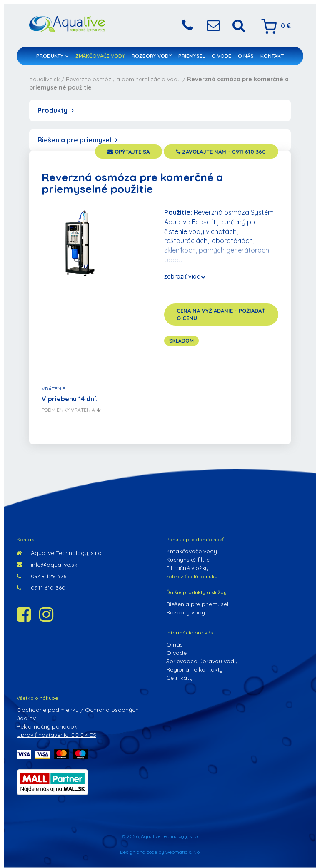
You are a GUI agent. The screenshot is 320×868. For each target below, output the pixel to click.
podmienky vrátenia (71, 410)
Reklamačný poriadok (47, 726)
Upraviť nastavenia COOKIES (56, 735)
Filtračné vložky (187, 568)
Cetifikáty (179, 678)
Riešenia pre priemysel (77, 140)
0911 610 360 (41, 588)
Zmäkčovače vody (100, 56)
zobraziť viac (185, 276)
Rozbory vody (152, 56)
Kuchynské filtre (188, 560)
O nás (246, 56)
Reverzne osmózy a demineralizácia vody (123, 79)
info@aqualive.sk (47, 565)
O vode (221, 56)
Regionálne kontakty (195, 669)
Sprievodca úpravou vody (202, 661)
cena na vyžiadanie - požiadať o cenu (221, 315)
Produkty (52, 56)
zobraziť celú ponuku (192, 576)
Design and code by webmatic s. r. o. (160, 852)
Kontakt (272, 56)
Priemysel (192, 56)
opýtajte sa (129, 152)
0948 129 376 (41, 576)
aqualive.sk (44, 79)
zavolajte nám (221, 152)
